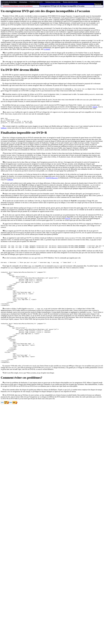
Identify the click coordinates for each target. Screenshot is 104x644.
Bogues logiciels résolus (70, 2)
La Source (47, 49)
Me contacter (5, 4)
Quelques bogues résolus (53, 2)
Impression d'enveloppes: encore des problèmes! (18, 6)
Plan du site (98, 4)
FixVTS (68, 220)
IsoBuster (4, 129)
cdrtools (95, 107)
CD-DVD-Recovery (52, 179)
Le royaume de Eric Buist (9, 2)
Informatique (23, 2)
